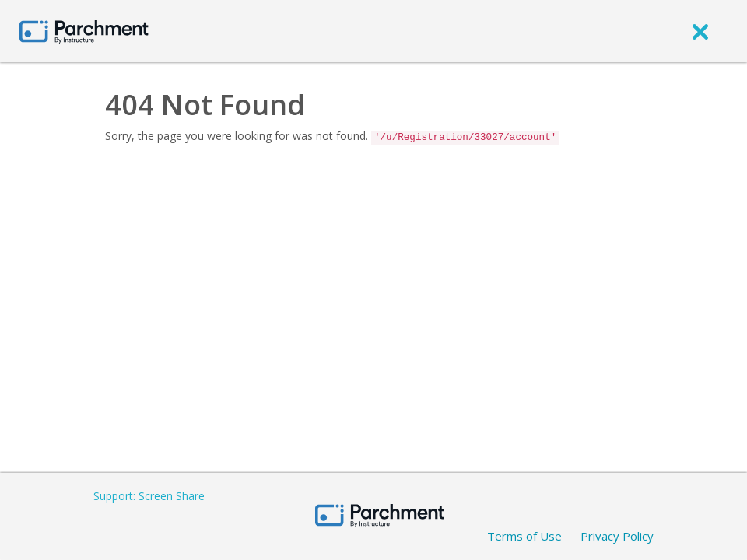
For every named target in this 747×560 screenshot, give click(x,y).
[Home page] (84, 31)
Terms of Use (524, 536)
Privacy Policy (617, 536)
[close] (700, 31)
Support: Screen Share (149, 496)
